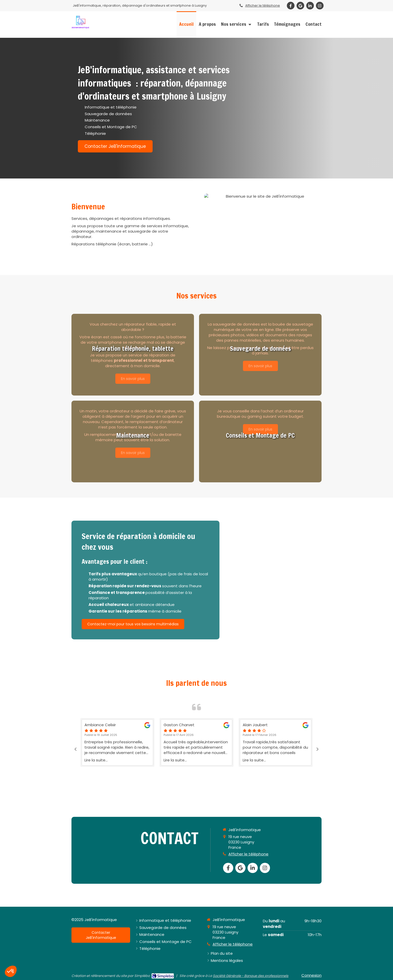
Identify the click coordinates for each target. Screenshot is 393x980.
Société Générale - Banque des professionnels (251, 976)
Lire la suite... (96, 760)
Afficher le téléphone (263, 5)
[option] (196, 742)
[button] (133, 355)
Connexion (311, 975)
